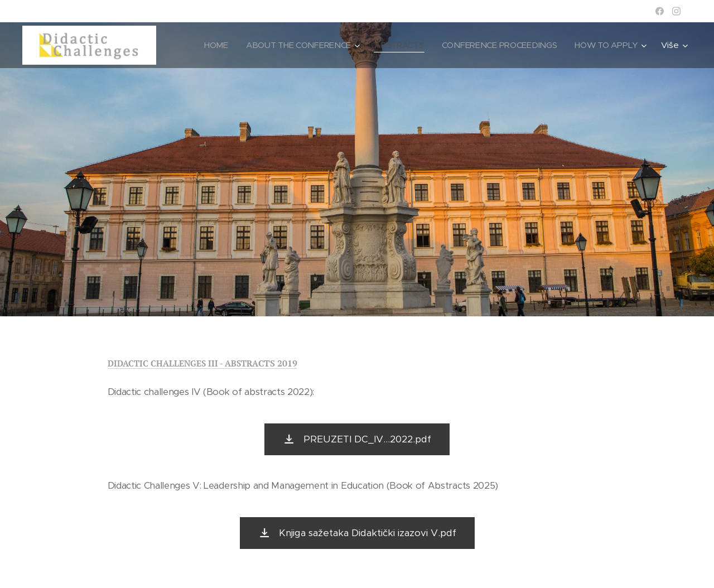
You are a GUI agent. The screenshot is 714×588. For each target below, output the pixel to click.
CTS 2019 (278, 363)
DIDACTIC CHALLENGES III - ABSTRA (183, 363)
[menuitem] (209, 45)
